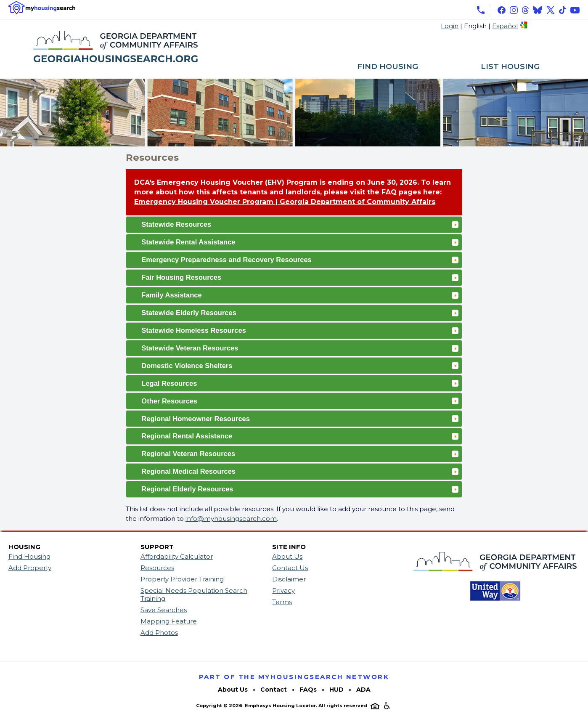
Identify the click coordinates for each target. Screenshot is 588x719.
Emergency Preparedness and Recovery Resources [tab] (300, 260)
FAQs (308, 690)
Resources (157, 568)
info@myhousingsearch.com (231, 519)
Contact (274, 690)
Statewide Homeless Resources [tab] (300, 330)
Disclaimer (289, 579)
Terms (282, 602)
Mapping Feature (169, 621)
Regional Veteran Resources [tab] (300, 454)
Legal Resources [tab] (300, 383)
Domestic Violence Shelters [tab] (300, 366)
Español (505, 26)
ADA (363, 690)
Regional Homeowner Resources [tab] (300, 419)
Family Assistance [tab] (300, 295)
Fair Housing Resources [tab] (300, 277)
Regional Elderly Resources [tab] (300, 489)
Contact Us (290, 568)
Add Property (30, 568)
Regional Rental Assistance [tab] (300, 436)
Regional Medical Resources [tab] (300, 471)
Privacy (283, 590)
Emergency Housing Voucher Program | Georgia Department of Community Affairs (285, 202)
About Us (287, 556)
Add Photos (159, 633)
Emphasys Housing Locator (280, 706)
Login (450, 26)
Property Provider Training (182, 579)
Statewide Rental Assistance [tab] (300, 242)
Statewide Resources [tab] (300, 224)
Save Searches (164, 610)
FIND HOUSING (388, 67)
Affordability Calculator (177, 556)
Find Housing (29, 556)
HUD (336, 690)
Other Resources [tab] (300, 401)
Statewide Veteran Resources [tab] (300, 348)
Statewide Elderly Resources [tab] (300, 313)
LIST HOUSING (510, 67)
